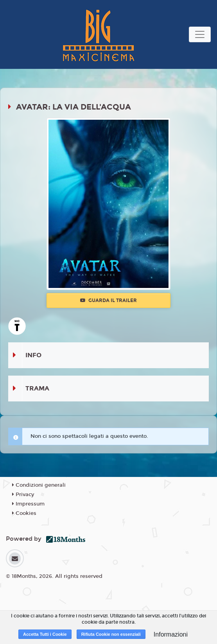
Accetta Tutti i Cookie (45, 634)
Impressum (28, 504)
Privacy (23, 495)
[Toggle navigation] (200, 34)
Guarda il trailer (108, 300)
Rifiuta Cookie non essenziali (111, 634)
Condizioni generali (39, 485)
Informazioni (171, 634)
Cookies (24, 513)
